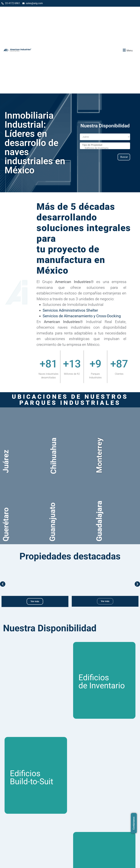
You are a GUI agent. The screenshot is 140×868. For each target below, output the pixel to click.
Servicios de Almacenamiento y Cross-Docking (82, 316)
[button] (127, 50)
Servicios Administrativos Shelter (70, 310)
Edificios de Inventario (105, 148)
